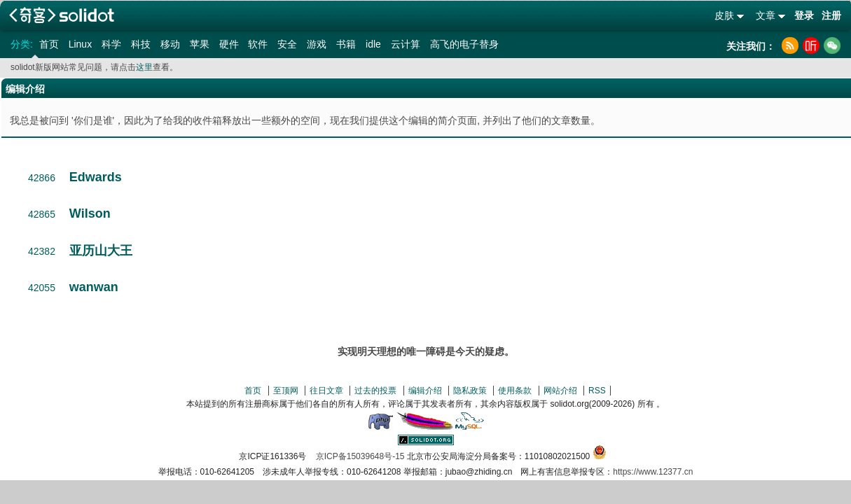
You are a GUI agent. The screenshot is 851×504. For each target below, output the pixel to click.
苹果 (200, 44)
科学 (111, 44)
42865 (42, 214)
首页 (49, 44)
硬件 (229, 44)
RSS (597, 391)
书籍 (346, 44)
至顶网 (286, 391)
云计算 (406, 44)
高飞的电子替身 (464, 44)
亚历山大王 (101, 251)
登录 (804, 15)
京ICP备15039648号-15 (360, 456)
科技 (141, 44)
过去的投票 (375, 391)
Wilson (90, 213)
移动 (170, 44)
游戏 (317, 44)
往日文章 (326, 391)
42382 (42, 251)
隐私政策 (470, 391)
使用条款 (515, 391)
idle (373, 44)
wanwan (94, 287)
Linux (80, 44)
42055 (42, 288)
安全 (287, 44)
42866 (42, 178)
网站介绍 (560, 391)
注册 (831, 15)
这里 (144, 67)
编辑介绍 (425, 391)
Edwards (96, 177)
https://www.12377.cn (653, 472)
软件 (258, 44)
